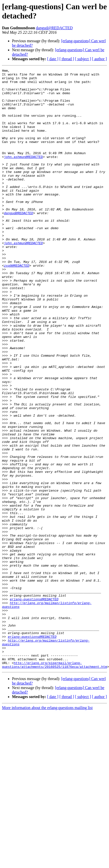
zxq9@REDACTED (17, 305)
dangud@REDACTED (54, 28)
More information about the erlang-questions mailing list (47, 828)
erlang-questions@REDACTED (34, 706)
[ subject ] (83, 59)
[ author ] (100, 59)
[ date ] (53, 59)
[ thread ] (67, 59)
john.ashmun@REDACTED (23, 175)
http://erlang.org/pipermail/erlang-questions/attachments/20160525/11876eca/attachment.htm (54, 784)
